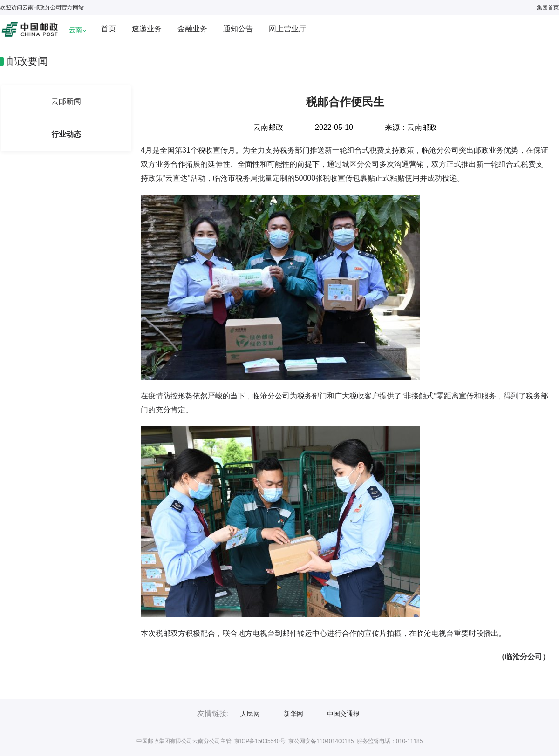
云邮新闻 (66, 101)
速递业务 (147, 29)
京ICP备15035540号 (260, 741)
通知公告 (238, 29)
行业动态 (66, 134)
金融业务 (192, 29)
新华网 (293, 714)
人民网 (250, 714)
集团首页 (548, 7)
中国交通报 (343, 714)
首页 (109, 29)
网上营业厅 (287, 29)
